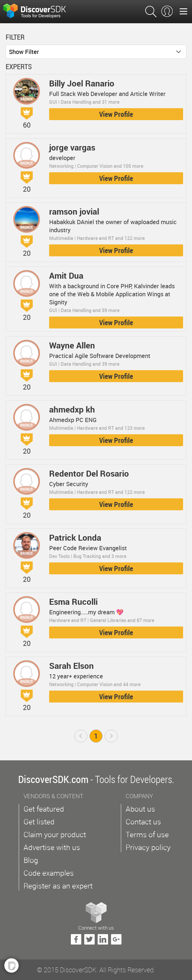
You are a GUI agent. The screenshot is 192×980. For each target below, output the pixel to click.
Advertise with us (52, 847)
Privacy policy (148, 847)
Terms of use (147, 834)
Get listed (39, 822)
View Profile (116, 114)
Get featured (44, 809)
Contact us (143, 822)
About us (140, 809)
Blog (31, 860)
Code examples (49, 873)
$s (38, 12)
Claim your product (55, 834)
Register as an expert (58, 886)
